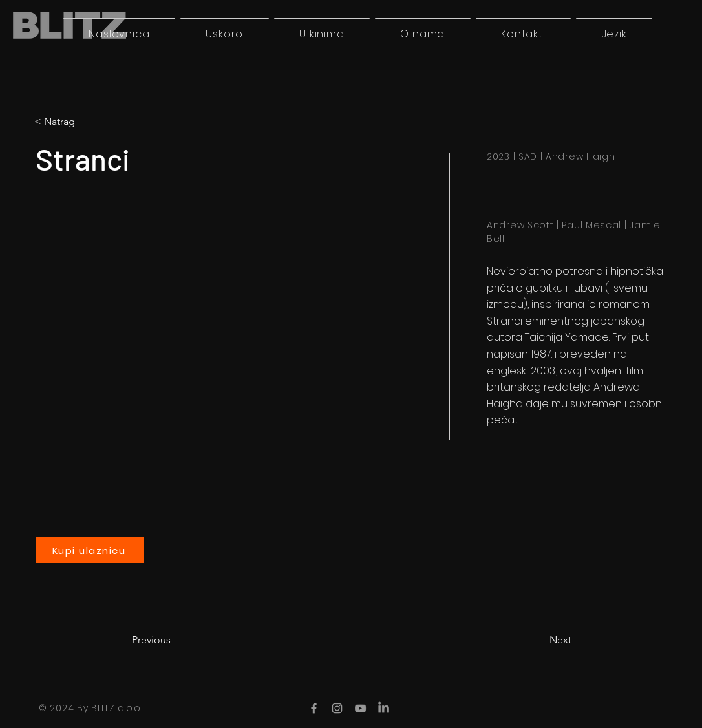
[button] (614, 34)
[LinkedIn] (384, 708)
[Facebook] (314, 708)
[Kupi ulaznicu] (90, 550)
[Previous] (175, 640)
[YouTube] (360, 708)
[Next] (539, 640)
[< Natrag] (88, 122)
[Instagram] (337, 708)
